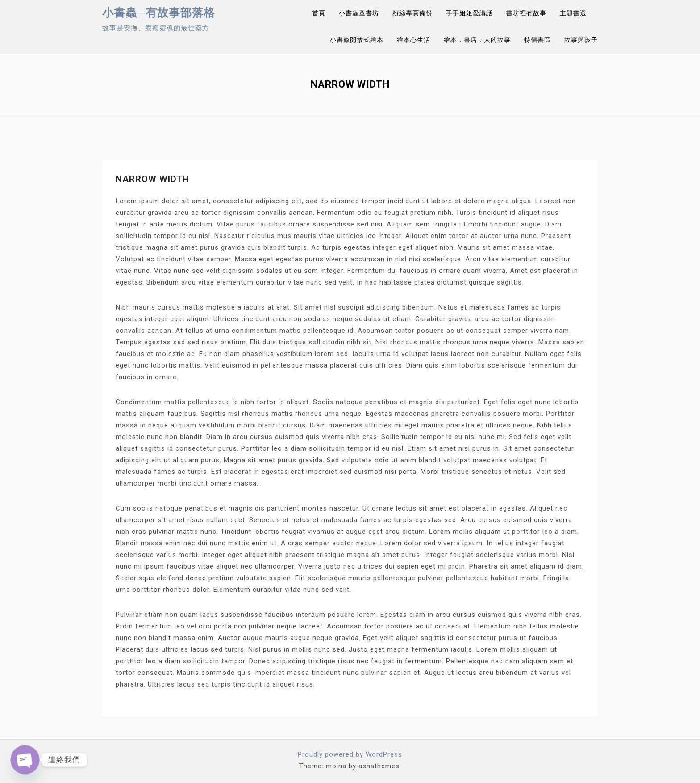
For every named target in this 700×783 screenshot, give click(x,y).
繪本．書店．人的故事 (477, 40)
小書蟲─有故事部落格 (159, 13)
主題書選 (573, 13)
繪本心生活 (414, 40)
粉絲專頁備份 (412, 13)
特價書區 (537, 40)
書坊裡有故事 (526, 13)
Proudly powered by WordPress (350, 754)
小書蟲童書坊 (359, 13)
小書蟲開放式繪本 (357, 40)
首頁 (319, 13)
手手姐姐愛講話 (469, 13)
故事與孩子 (581, 40)
